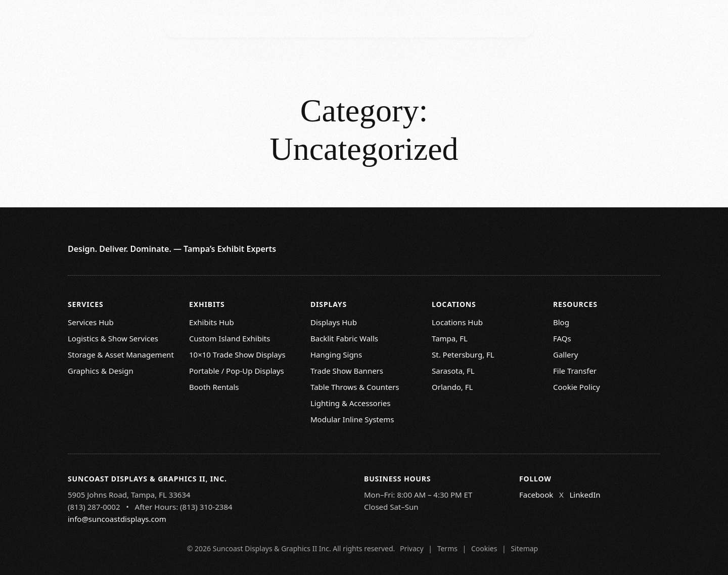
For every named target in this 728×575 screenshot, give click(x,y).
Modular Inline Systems (352, 419)
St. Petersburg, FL (463, 355)
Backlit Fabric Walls (344, 338)
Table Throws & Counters (355, 387)
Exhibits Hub (212, 322)
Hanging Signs (336, 355)
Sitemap (524, 548)
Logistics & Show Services (113, 338)
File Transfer (575, 371)
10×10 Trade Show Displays (237, 355)
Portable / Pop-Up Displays (237, 371)
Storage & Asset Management (121, 355)
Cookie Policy (577, 387)
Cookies (484, 548)
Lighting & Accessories (350, 403)
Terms (447, 548)
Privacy (412, 548)
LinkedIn (585, 495)
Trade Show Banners (347, 371)
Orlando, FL (452, 387)
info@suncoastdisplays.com (117, 519)
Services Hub (91, 322)
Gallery (565, 355)
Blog (561, 322)
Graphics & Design (101, 371)
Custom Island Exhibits (230, 338)
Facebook (536, 495)
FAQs (562, 338)
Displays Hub (334, 322)
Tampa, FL (450, 338)
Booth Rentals (214, 387)
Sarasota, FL (453, 371)
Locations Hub (457, 322)
